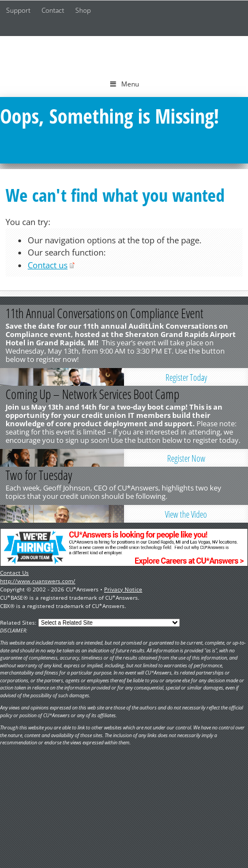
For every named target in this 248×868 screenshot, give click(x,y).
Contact (53, 10)
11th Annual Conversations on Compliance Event (104, 313)
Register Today (186, 377)
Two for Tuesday (39, 475)
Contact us (48, 265)
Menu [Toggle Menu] (124, 84)
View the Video (186, 514)
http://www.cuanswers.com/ (38, 581)
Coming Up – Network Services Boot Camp (92, 394)
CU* (124, 54)
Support (18, 10)
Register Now (186, 458)
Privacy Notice (123, 589)
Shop (83, 10)
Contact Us (14, 573)
